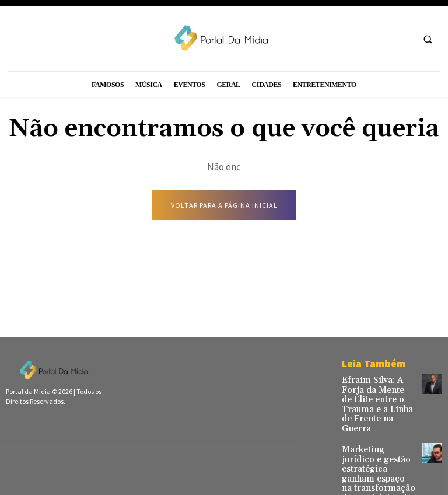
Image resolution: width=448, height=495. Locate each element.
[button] (428, 39)
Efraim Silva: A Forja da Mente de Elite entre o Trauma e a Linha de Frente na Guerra (376, 396)
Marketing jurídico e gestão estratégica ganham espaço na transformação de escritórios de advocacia (376, 451)
